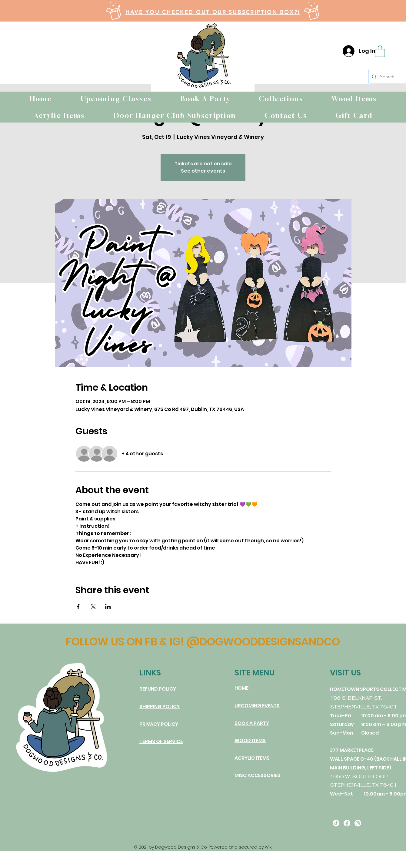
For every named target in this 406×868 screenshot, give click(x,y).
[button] (380, 51)
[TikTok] (336, 823)
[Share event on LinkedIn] (108, 607)
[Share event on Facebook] (78, 607)
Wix (268, 847)
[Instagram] (358, 823)
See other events (203, 171)
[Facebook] (347, 823)
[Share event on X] (93, 607)
